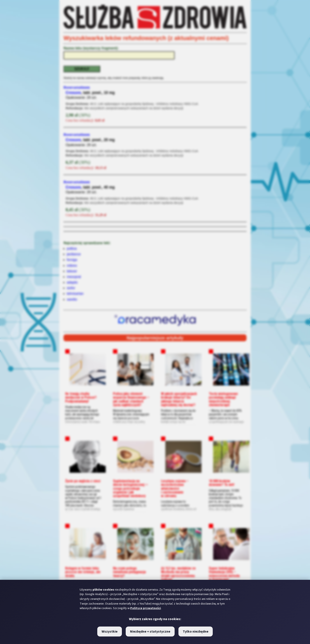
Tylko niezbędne (196, 632)
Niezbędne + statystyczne (150, 632)
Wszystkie (110, 632)
